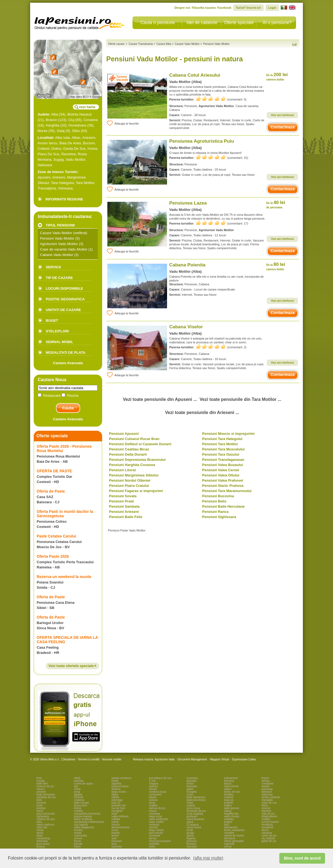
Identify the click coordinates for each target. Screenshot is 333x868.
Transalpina (47, 188)
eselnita (79, 781)
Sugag (59, 159)
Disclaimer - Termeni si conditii (81, 759)
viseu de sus (269, 803)
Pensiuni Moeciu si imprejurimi (228, 434)
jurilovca (192, 841)
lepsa (115, 794)
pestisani (192, 816)
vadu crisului (232, 816)
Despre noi (182, 8)
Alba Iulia (62, 138)
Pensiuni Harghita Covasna (132, 465)
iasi (76, 786)
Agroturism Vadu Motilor (59, 244)
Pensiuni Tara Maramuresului (227, 491)
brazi (114, 814)
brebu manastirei (234, 830)
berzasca (230, 838)
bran (39, 778)
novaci (153, 811)
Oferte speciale (239, 23)
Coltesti (43, 149)
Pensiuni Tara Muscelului (223, 449)
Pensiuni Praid (121, 501)
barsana (229, 781)
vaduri (228, 789)
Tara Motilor (85, 183)
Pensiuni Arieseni (124, 512)
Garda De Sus (74, 149)
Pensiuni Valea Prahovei (223, 480)
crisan (40, 830)
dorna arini (80, 805)
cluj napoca (81, 825)
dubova (116, 789)
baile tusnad (81, 803)
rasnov (41, 789)
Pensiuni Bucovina (218, 496)
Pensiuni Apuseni (124, 434)
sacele (265, 786)
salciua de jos (157, 808)
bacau (228, 784)
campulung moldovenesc (89, 822)
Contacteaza (283, 127)
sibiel (77, 778)
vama (40, 811)
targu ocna (155, 816)
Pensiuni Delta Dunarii (128, 454)
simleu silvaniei (271, 797)
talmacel (267, 792)
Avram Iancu (48, 143)
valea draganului (84, 827)
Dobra (56, 149)
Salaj (61, 131)
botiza (78, 808)
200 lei (277, 77)
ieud (114, 844)
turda (190, 830)
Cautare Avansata (68, 363)
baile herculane (46, 794)
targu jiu (229, 800)
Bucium (89, 143)
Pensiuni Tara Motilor (220, 444)
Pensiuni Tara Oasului (221, 454)
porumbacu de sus (160, 778)
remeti (78, 833)
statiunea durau (196, 800)
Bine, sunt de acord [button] (302, 858)
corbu (190, 794)
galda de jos (269, 841)
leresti (115, 836)
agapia (78, 794)
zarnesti (41, 803)
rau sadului (268, 838)
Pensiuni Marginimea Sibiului (134, 475)
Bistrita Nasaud (79, 114)
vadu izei (42, 827)
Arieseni (89, 138)
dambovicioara (120, 827)
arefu (152, 847)
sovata (40, 781)
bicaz (152, 803)
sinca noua (193, 808)
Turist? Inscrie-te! (248, 8)
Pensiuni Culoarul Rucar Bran (134, 439)
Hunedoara (77, 125)
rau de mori (118, 808)
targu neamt (156, 830)
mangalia (267, 800)
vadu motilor (156, 822)
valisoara (267, 794)
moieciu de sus (46, 819)
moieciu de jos (45, 786)
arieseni (41, 792)
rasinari (153, 786)
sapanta (116, 784)
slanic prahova (45, 825)
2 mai (152, 781)
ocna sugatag (195, 814)
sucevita (117, 847)
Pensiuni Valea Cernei (221, 470)
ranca (40, 833)
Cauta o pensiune (158, 23)
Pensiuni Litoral (122, 470)
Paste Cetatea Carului (56, 536)
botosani (117, 841)
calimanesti (231, 778)
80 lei (276, 266)
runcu (115, 830)
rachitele (154, 844)
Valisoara (45, 165)
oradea (153, 805)
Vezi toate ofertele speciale (72, 666)
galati (190, 789)
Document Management (192, 759)
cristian (266, 819)
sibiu (39, 822)
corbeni (78, 811)
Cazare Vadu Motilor (56, 233)
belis (39, 800)
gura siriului (156, 833)
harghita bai (231, 814)
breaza (41, 847)
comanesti (155, 794)
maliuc (228, 805)
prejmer (229, 803)
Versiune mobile (111, 759)
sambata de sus (46, 797)
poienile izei (119, 805)
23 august (193, 825)
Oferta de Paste (51, 491)
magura (154, 784)
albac (40, 836)
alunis (265, 830)
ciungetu (192, 792)
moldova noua (158, 792)
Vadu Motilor (75, 159)
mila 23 (116, 803)
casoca (153, 800)
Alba (54, 114)
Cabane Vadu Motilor (57, 255)
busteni (78, 830)
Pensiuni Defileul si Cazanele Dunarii (140, 444)
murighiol (117, 811)
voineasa (154, 814)
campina (267, 833)
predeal (41, 808)
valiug (228, 811)
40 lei (276, 204)
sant (114, 838)
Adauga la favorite (123, 123)
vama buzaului (195, 819)
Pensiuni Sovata (123, 496)
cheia (77, 789)
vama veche (194, 827)
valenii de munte (234, 836)
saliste (115, 797)
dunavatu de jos (196, 811)
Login (272, 8)
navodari (192, 847)
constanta (267, 784)
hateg (115, 781)
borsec (153, 789)
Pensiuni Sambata (124, 506)
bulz (226, 825)
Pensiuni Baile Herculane (223, 506)
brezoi (265, 778)
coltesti (191, 805)
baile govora (231, 808)
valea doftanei (120, 816)
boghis (228, 822)
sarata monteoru (121, 778)
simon (190, 784)
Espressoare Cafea (244, 759)
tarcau (153, 838)
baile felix (42, 784)
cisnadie (229, 833)
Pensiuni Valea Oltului (221, 475)
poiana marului (83, 816)
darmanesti (231, 827)
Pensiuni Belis (214, 501)
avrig (77, 792)
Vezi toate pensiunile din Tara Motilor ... (240, 399)
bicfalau (229, 794)
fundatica (267, 825)
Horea (92, 149)
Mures (42, 131)
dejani (153, 797)
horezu (116, 825)
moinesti (154, 825)
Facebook (224, 8)
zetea (190, 822)
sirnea (228, 847)
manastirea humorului (87, 814)
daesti (190, 836)
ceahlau (229, 819)
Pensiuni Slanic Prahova (223, 486)
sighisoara (43, 816)
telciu (265, 805)
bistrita (115, 833)
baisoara (192, 786)
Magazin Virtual (220, 759)
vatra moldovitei (159, 819)
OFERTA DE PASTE (54, 471)
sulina (115, 822)
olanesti (266, 811)
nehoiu (266, 781)
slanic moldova (83, 819)
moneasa (155, 836)
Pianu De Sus (48, 154)
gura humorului (46, 814)
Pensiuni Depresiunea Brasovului (137, 460)
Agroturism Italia (165, 759)
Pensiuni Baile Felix (126, 517)
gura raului (43, 844)
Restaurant (50, 396)
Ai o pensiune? (277, 23)
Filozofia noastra (204, 8)
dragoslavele (269, 816)
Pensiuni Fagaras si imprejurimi (136, 491)
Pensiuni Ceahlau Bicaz (129, 449)
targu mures (119, 792)
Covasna (91, 120)
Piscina (70, 396)
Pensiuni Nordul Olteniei (130, 480)
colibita (116, 819)
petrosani (42, 841)
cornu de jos (269, 836)
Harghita (52, 125)
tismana (191, 844)
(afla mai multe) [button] (208, 858)
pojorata (191, 781)
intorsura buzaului (160, 841)
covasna (79, 800)
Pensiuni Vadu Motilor (57, 238)
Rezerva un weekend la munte (64, 577)
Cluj (71, 120)
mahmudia (80, 836)
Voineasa (65, 188)
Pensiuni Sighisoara (219, 517)
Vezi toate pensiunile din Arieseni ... (202, 413)
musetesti (267, 827)
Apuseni (44, 177)
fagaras (191, 838)
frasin (77, 847)
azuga (190, 833)
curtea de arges (84, 784)
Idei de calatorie (202, 23)
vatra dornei (231, 786)
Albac (76, 138)
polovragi (117, 800)
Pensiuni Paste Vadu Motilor (127, 530)
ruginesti (229, 844)
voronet (78, 797)
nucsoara (192, 778)
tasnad (78, 844)
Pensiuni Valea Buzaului (223, 465)
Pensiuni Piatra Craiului (129, 486)
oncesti (266, 808)
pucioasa (267, 789)
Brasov (51, 120)
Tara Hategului (62, 183)
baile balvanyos (196, 797)
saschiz (153, 827)
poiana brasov (120, 786)
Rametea (69, 154)
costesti (229, 797)
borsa (77, 841)
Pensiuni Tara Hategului (222, 439)
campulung (43, 838)
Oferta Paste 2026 (53, 556)
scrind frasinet (270, 822)
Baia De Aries (70, 143)
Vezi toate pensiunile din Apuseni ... (160, 399)
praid (39, 805)
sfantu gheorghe (234, 841)
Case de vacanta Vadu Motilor (64, 249)
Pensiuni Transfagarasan (223, 460)
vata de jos (268, 814)
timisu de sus (232, 792)
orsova (78, 838)
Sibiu (76, 131)
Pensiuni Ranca (215, 512)
